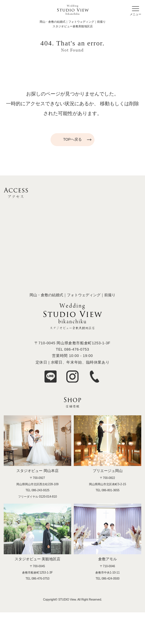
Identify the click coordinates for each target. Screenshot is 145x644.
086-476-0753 (77, 349)
